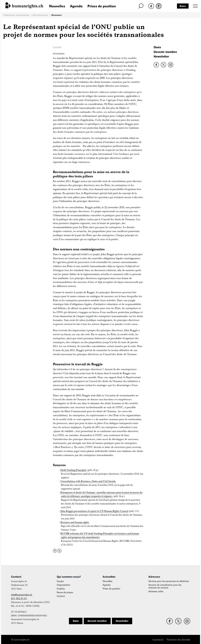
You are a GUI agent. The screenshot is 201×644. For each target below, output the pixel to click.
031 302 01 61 (19, 598)
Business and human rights (75, 522)
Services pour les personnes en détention (169, 581)
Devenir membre (165, 52)
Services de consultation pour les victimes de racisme (165, 586)
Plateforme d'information (17, 15)
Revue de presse (65, 592)
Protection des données (178, 640)
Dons (183, 6)
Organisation (63, 585)
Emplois (61, 589)
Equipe (60, 581)
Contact (61, 596)
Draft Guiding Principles (74, 470)
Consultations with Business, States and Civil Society (88, 481)
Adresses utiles (156, 591)
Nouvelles (57, 6)
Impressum (158, 640)
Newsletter (161, 56)
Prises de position (102, 6)
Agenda (76, 6)
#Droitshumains (40, 15)
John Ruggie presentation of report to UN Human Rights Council (94, 511)
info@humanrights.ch (22, 595)
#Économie (56, 15)
